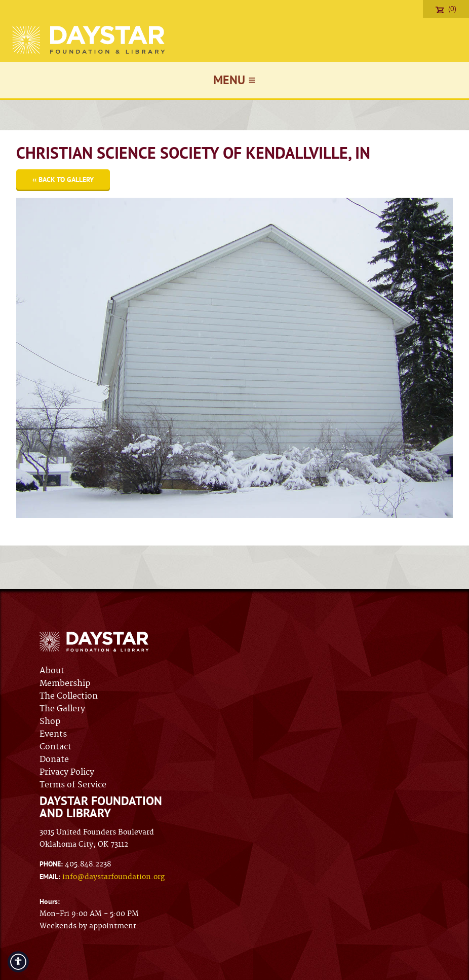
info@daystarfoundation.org (113, 877)
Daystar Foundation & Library (89, 40)
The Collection (69, 696)
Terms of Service (73, 785)
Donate (54, 759)
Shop (50, 721)
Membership (65, 683)
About (52, 671)
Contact (55, 747)
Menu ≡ (234, 80)
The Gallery (62, 709)
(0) (446, 9)
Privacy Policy (67, 772)
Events (53, 734)
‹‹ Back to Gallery (63, 179)
